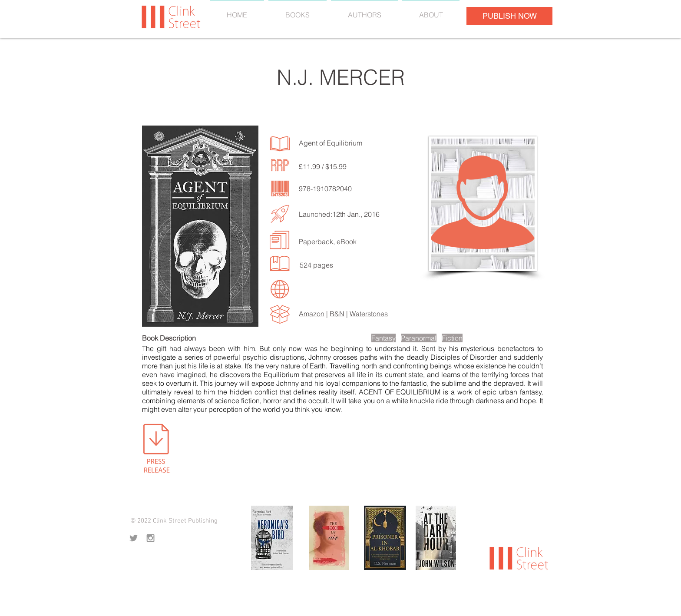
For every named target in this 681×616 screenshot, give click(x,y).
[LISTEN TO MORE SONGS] (268, 259)
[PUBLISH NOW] (509, 16)
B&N (337, 314)
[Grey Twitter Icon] (134, 538)
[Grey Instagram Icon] (150, 538)
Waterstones (369, 314)
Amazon (312, 314)
